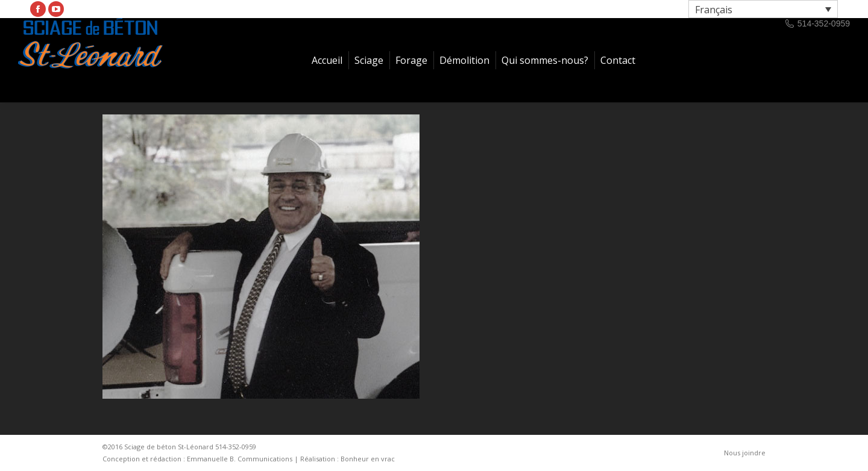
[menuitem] (327, 60)
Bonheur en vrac (368, 459)
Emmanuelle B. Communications (240, 459)
